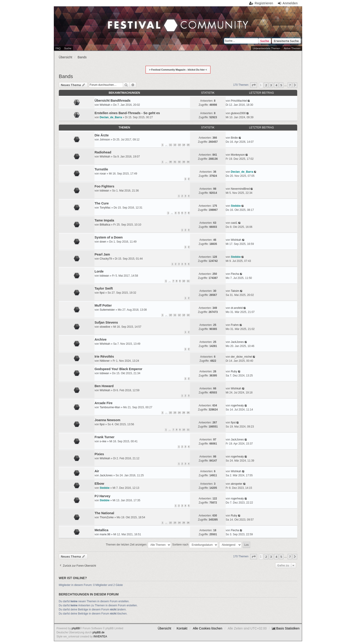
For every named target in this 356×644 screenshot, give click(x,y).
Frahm (235, 325)
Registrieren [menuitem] (264, 3)
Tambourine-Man (110, 407)
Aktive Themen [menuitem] (292, 48)
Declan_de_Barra (111, 117)
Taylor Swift (104, 288)
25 (184, 413)
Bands (66, 76)
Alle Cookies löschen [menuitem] (208, 628)
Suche (265, 41)
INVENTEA (100, 637)
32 (179, 162)
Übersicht (164, 628)
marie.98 (105, 534)
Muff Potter (103, 305)
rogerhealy (237, 406)
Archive (100, 339)
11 (171, 145)
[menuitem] (286, 628)
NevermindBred (240, 189)
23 (175, 413)
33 (184, 162)
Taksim (235, 291)
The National (104, 513)
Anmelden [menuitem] (290, 3)
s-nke (103, 441)
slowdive (105, 327)
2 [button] (266, 85)
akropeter (237, 484)
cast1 (234, 223)
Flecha (235, 274)
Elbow (99, 484)
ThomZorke (107, 517)
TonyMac (105, 208)
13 (179, 145)
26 (188, 413)
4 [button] (276, 85)
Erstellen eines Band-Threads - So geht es (127, 113)
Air (97, 471)
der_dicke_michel (241, 357)
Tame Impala (104, 220)
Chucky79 (106, 259)
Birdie (234, 138)
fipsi (102, 293)
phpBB (76, 628)
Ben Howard (104, 386)
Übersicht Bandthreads (112, 101)
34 (188, 162)
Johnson (105, 140)
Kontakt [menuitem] (182, 628)
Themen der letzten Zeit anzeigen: (138, 545)
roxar (103, 174)
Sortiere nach (195, 545)
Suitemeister (107, 310)
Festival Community (135, 16)
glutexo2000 (238, 113)
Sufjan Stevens (106, 322)
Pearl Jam (102, 254)
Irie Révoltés (104, 356)
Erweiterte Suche (286, 41)
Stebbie (236, 206)
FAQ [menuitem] (58, 48)
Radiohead (103, 152)
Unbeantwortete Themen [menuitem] (266, 48)
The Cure (101, 203)
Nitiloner (105, 361)
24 (179, 413)
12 (175, 145)
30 (171, 162)
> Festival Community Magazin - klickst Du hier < (178, 70)
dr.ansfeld (237, 308)
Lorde (99, 271)
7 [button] (290, 85)
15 (188, 145)
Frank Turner (104, 437)
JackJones (237, 342)
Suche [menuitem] (68, 48)
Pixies (99, 454)
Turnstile (101, 169)
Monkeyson (238, 155)
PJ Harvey (102, 496)
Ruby (234, 371)
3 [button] (271, 85)
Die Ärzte (101, 135)
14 (184, 145)
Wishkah (105, 105)
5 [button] (281, 85)
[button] (254, 85)
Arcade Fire (103, 403)
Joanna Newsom (107, 420)
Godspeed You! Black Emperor (118, 369)
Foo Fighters (104, 186)
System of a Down (109, 237)
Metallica (101, 530)
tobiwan (104, 191)
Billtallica (105, 225)
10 (184, 281)
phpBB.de (99, 632)
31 (175, 162)
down (103, 242)
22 (171, 413)
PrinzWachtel (239, 101)
